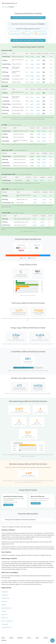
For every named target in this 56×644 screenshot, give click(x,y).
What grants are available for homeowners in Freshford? (20, 524)
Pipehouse (4, 606)
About (3, 638)
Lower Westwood (6, 632)
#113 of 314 (22, 459)
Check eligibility (8, 510)
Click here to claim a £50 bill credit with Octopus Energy (28, 18)
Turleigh (4, 616)
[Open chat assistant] (52, 640)
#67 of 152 (49, 459)
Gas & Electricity (17, 38)
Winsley (4, 610)
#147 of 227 (31, 459)
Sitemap (4, 640)
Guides (11, 638)
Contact (46, 638)
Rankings (20, 638)
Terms (37, 638)
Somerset (5, 7)
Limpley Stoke (5, 603)
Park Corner (5, 600)
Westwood (5, 623)
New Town (4, 619)
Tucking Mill (5, 629)
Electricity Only (16, 33)
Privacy (29, 638)
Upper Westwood (6, 613)
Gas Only (28, 33)
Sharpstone (5, 597)
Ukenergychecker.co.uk (10, 3)
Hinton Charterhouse (7, 626)
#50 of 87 (40, 459)
